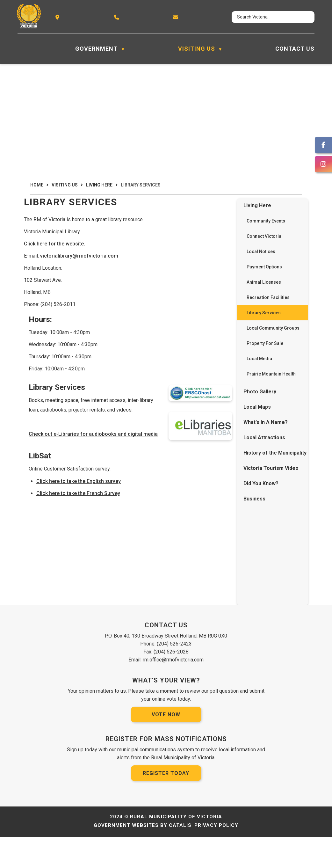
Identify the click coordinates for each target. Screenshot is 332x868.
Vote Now (166, 746)
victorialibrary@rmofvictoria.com (169, 262)
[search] (267, 17)
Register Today (166, 804)
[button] (304, 17)
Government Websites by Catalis (143, 857)
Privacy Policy (216, 857)
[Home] (21, 49)
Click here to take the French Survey (168, 516)
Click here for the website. (145, 250)
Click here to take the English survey (169, 503)
